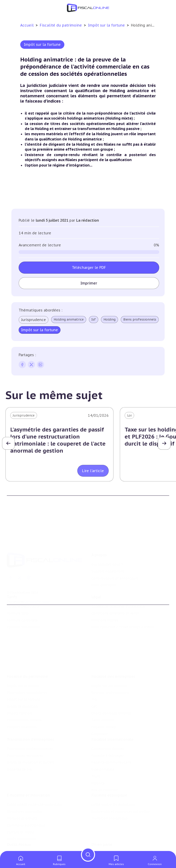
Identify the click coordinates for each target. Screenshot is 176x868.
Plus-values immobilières (27, 662)
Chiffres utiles (18, 833)
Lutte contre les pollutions (113, 780)
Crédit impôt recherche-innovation (34, 780)
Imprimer (89, 283)
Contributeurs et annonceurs (115, 553)
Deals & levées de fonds (110, 840)
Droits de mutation (22, 675)
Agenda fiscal (17, 840)
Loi (129, 415)
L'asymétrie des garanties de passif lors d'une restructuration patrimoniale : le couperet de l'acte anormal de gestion (58, 440)
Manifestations (103, 847)
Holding (109, 319)
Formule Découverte (23, 589)
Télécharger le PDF (89, 267)
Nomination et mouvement (113, 833)
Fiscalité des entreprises (113, 645)
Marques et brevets (22, 794)
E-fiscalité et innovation (28, 771)
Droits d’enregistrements (111, 682)
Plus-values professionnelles (30, 721)
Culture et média (20, 808)
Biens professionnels (140, 319)
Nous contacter (104, 560)
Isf (94, 319)
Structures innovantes (25, 787)
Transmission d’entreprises (30, 712)
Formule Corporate (22, 603)
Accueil (27, 25)
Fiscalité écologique (109, 771)
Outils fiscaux (19, 824)
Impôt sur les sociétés (109, 655)
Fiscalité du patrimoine (61, 25)
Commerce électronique (26, 801)
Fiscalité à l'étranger (107, 728)
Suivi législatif (18, 847)
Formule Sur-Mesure (23, 610)
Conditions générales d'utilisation (118, 589)
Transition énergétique (110, 794)
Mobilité (98, 755)
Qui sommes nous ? (107, 539)
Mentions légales (105, 603)
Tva (94, 668)
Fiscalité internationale (112, 712)
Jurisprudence (34, 320)
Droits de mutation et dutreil (30, 735)
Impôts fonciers (20, 682)
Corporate (99, 703)
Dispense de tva (19, 742)
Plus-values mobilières (25, 728)
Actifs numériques (21, 815)
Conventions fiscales (108, 721)
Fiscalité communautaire (111, 735)
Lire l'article (93, 471)
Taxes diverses (103, 689)
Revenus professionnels (110, 662)
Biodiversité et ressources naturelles (121, 787)
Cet (94, 675)
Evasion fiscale (103, 742)
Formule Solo (18, 596)
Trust (96, 748)
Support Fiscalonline (108, 546)
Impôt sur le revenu (23, 655)
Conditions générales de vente (115, 596)
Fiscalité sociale (104, 696)
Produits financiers (22, 696)
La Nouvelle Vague (37, 576)
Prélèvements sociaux (24, 689)
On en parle (102, 824)
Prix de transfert (105, 762)
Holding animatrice (69, 319)
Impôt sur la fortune (107, 25)
